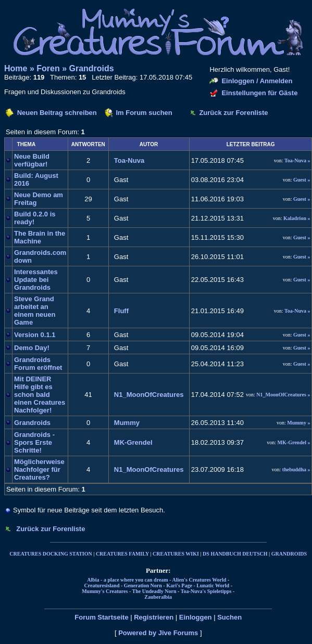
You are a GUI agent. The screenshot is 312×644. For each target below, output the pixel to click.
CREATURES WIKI (176, 554)
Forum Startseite (101, 617)
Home (16, 68)
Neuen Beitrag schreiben (57, 113)
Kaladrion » (297, 218)
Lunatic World (213, 585)
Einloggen (196, 617)
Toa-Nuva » (297, 160)
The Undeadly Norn (154, 591)
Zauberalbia (158, 597)
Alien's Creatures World (199, 580)
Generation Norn (143, 585)
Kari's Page (179, 585)
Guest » (302, 180)
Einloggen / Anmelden (257, 81)
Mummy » (298, 423)
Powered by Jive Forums (158, 633)
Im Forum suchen (144, 113)
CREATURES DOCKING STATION (51, 554)
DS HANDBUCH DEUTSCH (235, 554)
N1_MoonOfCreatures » (283, 395)
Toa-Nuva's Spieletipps (206, 591)
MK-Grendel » (294, 442)
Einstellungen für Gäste (259, 93)
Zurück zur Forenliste (233, 113)
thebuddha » (296, 469)
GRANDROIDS (289, 554)
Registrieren (154, 617)
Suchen (229, 617)
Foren (48, 68)
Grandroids (92, 68)
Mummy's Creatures (105, 591)
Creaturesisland (102, 585)
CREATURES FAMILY (122, 554)
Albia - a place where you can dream (127, 580)
